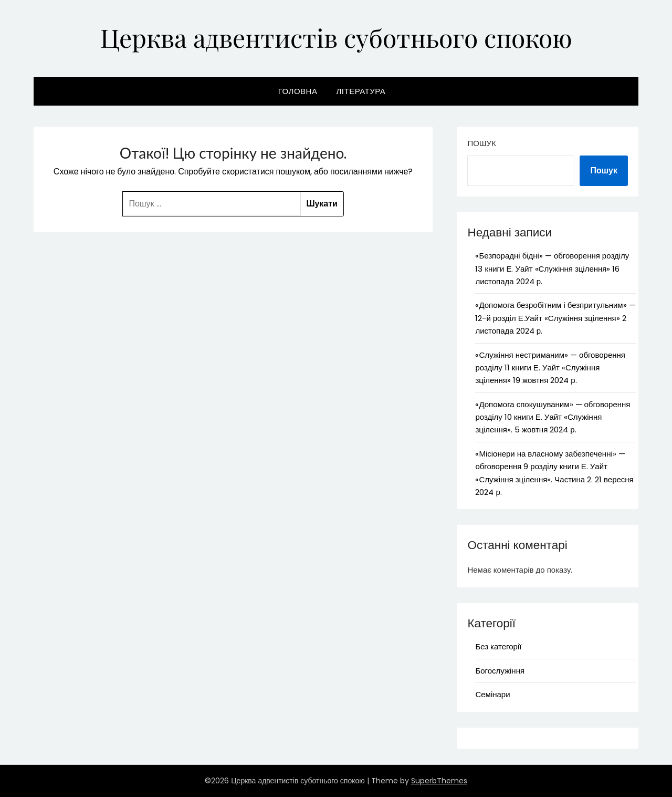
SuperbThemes (439, 781)
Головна (298, 91)
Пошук (481, 143)
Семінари (492, 694)
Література (361, 91)
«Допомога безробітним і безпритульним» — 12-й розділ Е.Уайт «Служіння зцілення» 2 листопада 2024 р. (555, 318)
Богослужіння (500, 671)
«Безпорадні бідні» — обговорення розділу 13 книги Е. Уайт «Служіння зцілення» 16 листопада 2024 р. (552, 268)
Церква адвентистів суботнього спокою (336, 37)
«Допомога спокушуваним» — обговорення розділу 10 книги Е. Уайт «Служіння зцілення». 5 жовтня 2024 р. (553, 417)
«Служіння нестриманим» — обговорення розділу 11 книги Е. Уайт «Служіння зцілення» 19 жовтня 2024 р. (550, 368)
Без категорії (498, 646)
